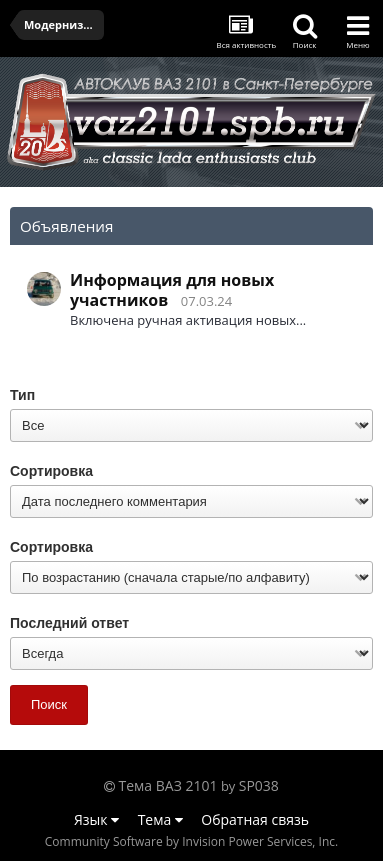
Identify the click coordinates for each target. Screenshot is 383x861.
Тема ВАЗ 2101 (168, 785)
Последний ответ (69, 623)
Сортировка (51, 471)
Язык (96, 819)
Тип (22, 395)
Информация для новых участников (172, 290)
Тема (160, 819)
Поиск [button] (49, 704)
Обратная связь (255, 819)
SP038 (259, 785)
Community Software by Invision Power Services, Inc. (191, 841)
